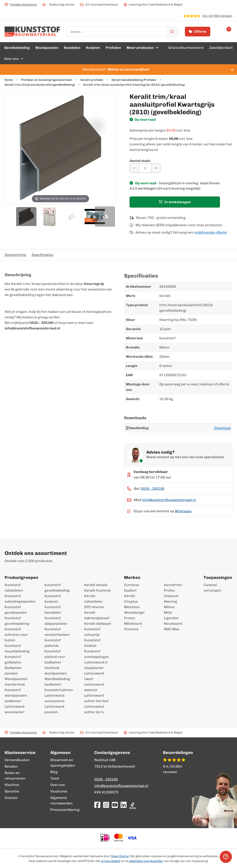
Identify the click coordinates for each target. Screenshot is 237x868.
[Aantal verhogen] (156, 168)
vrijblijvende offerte (211, 232)
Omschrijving (15, 255)
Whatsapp (183, 511)
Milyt (168, 613)
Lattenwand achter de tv (94, 709)
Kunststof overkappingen (97, 654)
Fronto (130, 618)
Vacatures (59, 791)
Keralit (130, 596)
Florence (131, 629)
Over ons (58, 785)
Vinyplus (131, 601)
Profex (169, 590)
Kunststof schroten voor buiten (16, 635)
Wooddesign (134, 613)
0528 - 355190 (153, 489)
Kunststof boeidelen (53, 610)
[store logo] (32, 32)
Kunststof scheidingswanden (19, 599)
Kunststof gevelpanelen (16, 610)
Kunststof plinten (59, 690)
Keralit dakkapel (98, 624)
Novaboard (173, 624)
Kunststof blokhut (92, 643)
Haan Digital (120, 856)
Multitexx (132, 607)
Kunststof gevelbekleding (57, 588)
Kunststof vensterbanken (57, 632)
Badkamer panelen (13, 671)
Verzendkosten (17, 760)
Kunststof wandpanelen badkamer (16, 695)
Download (222, 428)
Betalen (11, 766)
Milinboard (133, 624)
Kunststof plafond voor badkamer (55, 657)
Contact (11, 798)
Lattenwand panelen (54, 709)
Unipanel (171, 596)
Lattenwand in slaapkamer (96, 665)
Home (9, 80)
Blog (54, 772)
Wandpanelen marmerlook (16, 682)
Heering (170, 601)
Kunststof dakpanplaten (56, 621)
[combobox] (122, 32)
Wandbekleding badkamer (57, 682)
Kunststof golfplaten (13, 660)
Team (55, 778)
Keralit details (96, 585)
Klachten (12, 785)
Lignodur (171, 618)
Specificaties (42, 255)
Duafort (130, 590)
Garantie (12, 791)
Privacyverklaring (65, 810)
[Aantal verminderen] (134, 168)
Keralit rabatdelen (93, 599)
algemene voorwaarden (146, 861)
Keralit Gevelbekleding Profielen (134, 80)
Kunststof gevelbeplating (17, 621)
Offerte (198, 32)
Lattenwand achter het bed (96, 698)
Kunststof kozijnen (53, 599)
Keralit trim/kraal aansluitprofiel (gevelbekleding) (40, 85)
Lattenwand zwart (94, 676)
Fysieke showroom (21, 4)
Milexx (169, 607)
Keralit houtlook (97, 590)
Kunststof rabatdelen (14, 588)
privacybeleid (111, 861)
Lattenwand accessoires (55, 698)
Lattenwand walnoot (94, 687)
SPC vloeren (94, 607)
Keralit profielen (92, 80)
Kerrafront (173, 585)
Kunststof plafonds (53, 643)
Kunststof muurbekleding (17, 648)
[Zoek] (172, 32)
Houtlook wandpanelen (56, 671)
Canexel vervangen (208, 588)
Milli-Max (172, 629)
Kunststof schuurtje (92, 632)
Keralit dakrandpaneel (97, 615)
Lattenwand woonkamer (15, 709)
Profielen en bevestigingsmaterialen (47, 80)
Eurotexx (132, 585)
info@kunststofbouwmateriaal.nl (169, 500)
